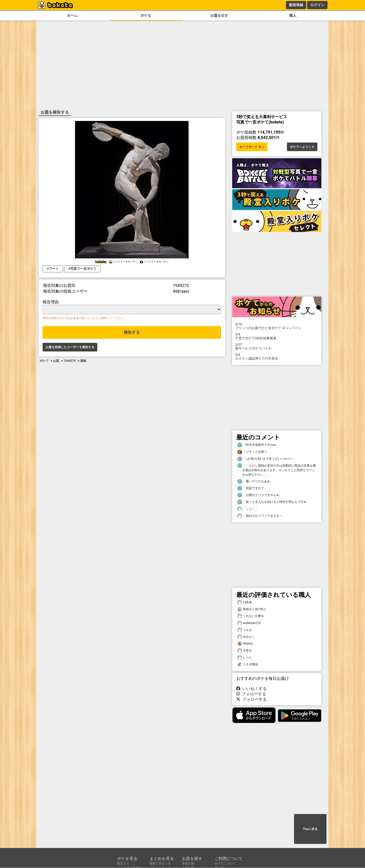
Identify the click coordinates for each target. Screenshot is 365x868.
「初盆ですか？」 (252, 488)
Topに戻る (310, 829)
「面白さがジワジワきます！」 (261, 516)
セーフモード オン (252, 147)
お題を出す (219, 16)
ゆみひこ (246, 637)
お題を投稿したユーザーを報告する (70, 347)
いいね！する (251, 689)
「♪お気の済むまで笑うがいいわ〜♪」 (266, 459)
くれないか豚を (251, 616)
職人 (293, 16)
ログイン (317, 5)
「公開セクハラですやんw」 (259, 495)
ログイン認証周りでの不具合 (277, 357)
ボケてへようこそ (302, 147)
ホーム (72, 16)
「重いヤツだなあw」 (255, 481)
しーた (245, 658)
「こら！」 (248, 509)
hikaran (245, 644)
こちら (75, 318)
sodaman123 (249, 623)
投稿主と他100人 (252, 609)
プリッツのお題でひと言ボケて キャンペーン (277, 326)
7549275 (69, 361)
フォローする (251, 694)
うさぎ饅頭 (248, 665)
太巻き (245, 651)
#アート (53, 269)
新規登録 (296, 5)
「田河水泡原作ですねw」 (258, 445)
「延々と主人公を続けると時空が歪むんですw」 (273, 502)
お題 (56, 361)
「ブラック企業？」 (254, 452)
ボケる (146, 16)
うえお (245, 630)
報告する (132, 332)
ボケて (44, 361)
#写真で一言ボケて (83, 269)
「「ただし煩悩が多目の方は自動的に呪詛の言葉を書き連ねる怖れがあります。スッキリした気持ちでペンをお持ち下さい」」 (277, 470)
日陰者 (245, 602)
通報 (83, 361)
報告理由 (51, 302)
